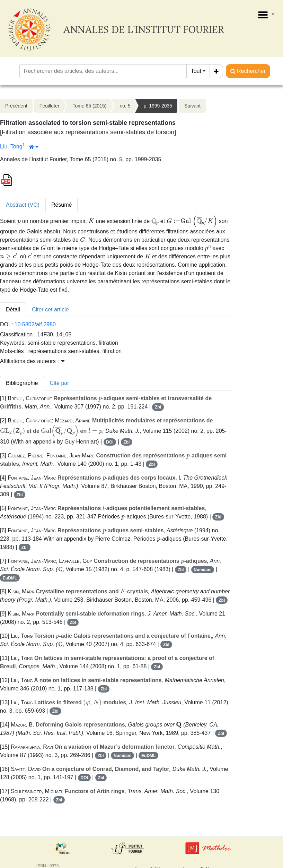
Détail (13, 310)
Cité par (60, 383)
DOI (110, 442)
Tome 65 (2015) (89, 106)
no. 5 (125, 106)
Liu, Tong (11, 147)
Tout (196, 71)
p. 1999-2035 (158, 106)
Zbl (158, 407)
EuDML (10, 578)
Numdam (202, 570)
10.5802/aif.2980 (35, 324)
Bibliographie (22, 383)
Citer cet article (50, 310)
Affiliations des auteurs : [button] (32, 361)
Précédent (16, 106)
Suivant (192, 106)
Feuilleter (50, 106)
